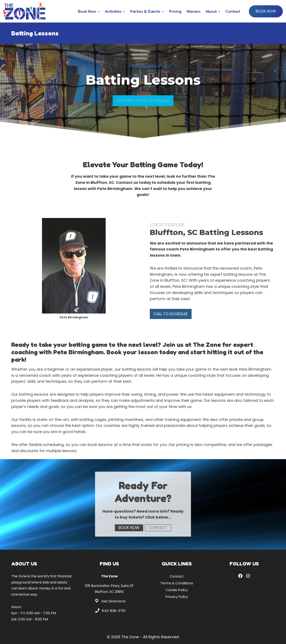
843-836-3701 (114, 611)
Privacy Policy (177, 597)
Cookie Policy (177, 590)
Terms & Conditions (177, 583)
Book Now (266, 11)
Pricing (175, 11)
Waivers (193, 11)
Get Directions (114, 601)
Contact (233, 11)
